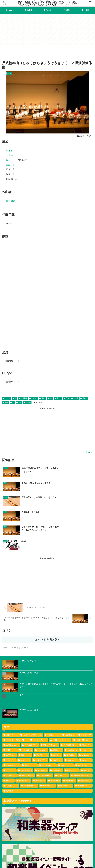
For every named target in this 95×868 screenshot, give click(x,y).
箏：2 (9, 151)
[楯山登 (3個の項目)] (56, 713)
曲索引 (84, 398)
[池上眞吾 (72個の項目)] (39, 698)
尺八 (66, 398)
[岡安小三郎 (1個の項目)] (83, 723)
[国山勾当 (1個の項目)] (65, 743)
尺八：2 (10, 160)
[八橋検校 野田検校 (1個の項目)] (81, 733)
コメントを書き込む (48, 597)
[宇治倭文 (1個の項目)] (11, 743)
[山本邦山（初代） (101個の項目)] (31, 693)
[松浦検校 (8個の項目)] (56, 708)
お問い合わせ (71, 861)
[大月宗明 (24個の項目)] (69, 703)
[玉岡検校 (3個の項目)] (70, 713)
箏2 (50, 398)
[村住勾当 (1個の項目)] (29, 723)
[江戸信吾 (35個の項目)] (30, 703)
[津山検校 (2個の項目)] (85, 718)
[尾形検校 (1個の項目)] (69, 738)
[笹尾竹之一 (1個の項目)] (27, 733)
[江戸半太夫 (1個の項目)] (12, 723)
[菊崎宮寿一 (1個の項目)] (72, 728)
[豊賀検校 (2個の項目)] (71, 718)
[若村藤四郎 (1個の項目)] (83, 743)
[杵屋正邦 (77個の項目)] (85, 693)
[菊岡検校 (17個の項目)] (10, 708)
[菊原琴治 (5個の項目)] (10, 713)
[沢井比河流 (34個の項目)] (49, 703)
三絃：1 (10, 165)
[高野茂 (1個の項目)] (86, 728)
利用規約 (78, 857)
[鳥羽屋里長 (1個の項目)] (23, 738)
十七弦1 (7, 398)
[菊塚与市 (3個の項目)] (85, 713)
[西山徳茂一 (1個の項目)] (29, 743)
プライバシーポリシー (24, 861)
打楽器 (27, 403)
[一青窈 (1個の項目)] (9, 738)
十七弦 (58, 398)
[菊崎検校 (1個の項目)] (47, 748)
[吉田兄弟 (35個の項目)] (11, 703)
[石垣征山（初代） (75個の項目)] (16, 698)
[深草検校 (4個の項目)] (25, 713)
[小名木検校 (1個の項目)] (25, 728)
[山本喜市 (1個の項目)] (61, 733)
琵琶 (19, 403)
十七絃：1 (11, 156)
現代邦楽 (23, 398)
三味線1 (33, 398)
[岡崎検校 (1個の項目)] (56, 728)
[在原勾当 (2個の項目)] (24, 718)
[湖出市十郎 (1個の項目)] (85, 738)
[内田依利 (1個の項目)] (66, 723)
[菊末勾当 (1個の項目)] (9, 728)
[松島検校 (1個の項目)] (39, 738)
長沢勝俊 (11, 201)
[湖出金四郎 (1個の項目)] (47, 723)
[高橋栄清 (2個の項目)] (56, 718)
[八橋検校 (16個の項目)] (26, 708)
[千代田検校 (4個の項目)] (41, 713)
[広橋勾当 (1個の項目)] (54, 738)
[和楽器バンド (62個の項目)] (60, 698)
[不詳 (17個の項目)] (85, 703)
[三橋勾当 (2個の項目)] (9, 718)
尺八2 (42, 398)
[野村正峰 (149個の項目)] (11, 693)
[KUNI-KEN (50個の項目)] (82, 698)
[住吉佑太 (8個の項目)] (71, 708)
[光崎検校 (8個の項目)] (85, 708)
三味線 (75, 398)
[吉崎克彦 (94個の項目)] (69, 693)
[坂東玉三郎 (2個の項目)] (40, 718)
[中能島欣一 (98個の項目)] (52, 693)
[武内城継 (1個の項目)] (10, 733)
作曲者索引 (47, 857)
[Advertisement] (47, 51)
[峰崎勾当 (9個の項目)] (41, 708)
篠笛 (6, 403)
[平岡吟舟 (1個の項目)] (41, 728)
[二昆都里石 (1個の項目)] (45, 733)
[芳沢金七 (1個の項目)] (47, 743)
